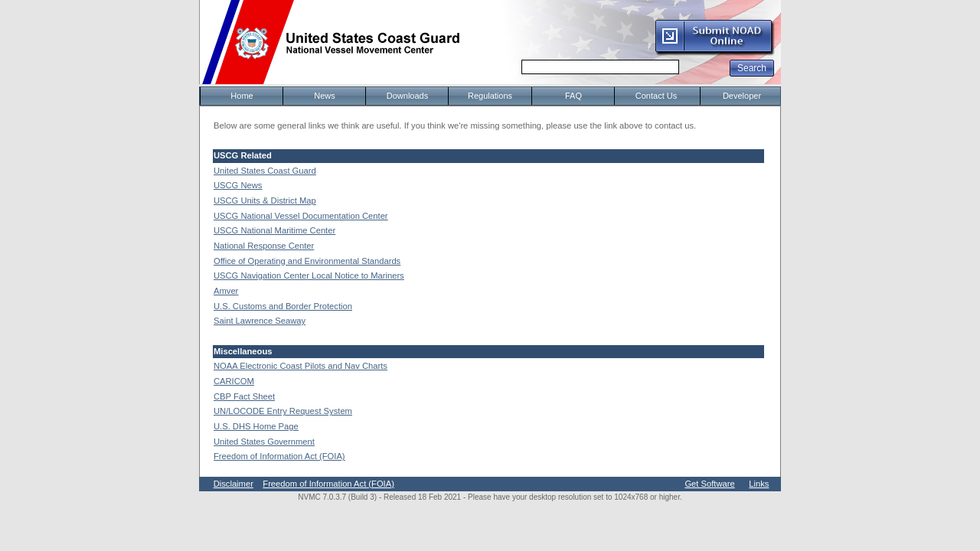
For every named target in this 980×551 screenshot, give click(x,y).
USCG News (238, 185)
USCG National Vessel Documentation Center (301, 216)
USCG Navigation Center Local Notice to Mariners (309, 275)
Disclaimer (234, 484)
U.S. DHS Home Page (256, 426)
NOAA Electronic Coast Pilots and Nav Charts (301, 366)
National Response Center (264, 246)
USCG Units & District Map (265, 201)
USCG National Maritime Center (274, 230)
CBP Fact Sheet (244, 396)
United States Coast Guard (265, 171)
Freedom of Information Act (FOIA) (279, 456)
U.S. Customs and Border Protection (283, 306)
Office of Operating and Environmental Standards (307, 261)
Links (759, 484)
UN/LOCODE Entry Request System (283, 411)
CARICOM (234, 381)
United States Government (264, 442)
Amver (226, 291)
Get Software (709, 484)
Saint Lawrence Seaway (260, 321)
